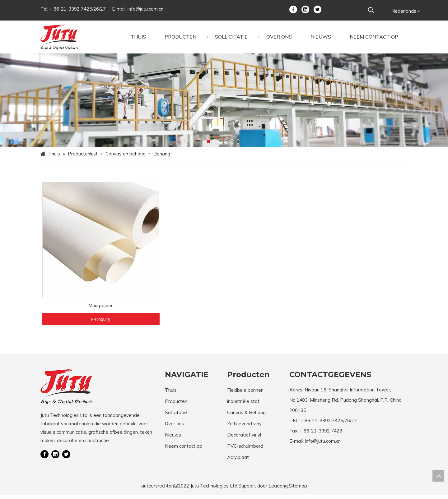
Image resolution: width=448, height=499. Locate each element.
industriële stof (243, 405)
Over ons (175, 427)
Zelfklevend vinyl (245, 427)
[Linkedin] (305, 9)
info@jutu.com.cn (145, 9)
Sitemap (298, 490)
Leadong (278, 490)
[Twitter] (317, 9)
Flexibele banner (245, 394)
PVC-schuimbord (245, 450)
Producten (176, 405)
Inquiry (101, 323)
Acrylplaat (238, 461)
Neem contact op (184, 450)
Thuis (171, 394)
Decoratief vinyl (244, 439)
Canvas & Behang (246, 416)
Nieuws (173, 439)
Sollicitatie (176, 416)
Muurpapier (100, 309)
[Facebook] (293, 9)
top (438, 476)
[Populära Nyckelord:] (371, 10)
